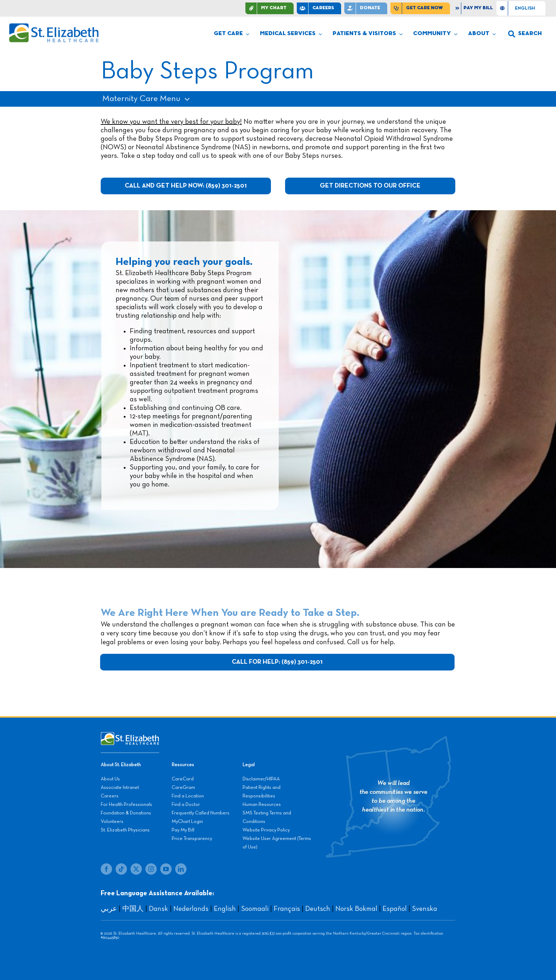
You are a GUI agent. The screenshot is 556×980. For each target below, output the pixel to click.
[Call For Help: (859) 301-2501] (279, 662)
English (225, 909)
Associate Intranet (120, 787)
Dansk (159, 909)
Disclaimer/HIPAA (261, 779)
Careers (110, 796)
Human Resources (262, 804)
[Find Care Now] (420, 8)
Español (395, 909)
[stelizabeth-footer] (130, 735)
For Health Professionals (126, 804)
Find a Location (188, 796)
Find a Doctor (186, 804)
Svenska (425, 909)
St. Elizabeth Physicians (125, 830)
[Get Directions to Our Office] (370, 186)
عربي (109, 909)
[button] (525, 34)
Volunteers (112, 822)
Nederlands (191, 909)
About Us (110, 779)
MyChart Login (187, 822)
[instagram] (151, 869)
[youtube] (166, 869)
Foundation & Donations (126, 813)
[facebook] (106, 869)
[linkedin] (181, 869)
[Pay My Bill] (475, 8)
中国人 (133, 909)
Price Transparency (192, 839)
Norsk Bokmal (356, 909)
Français (287, 909)
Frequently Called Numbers (201, 813)
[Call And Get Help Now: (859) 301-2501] (186, 186)
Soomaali (255, 909)
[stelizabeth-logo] (54, 26)
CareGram (183, 787)
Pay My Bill (183, 830)
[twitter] (136, 869)
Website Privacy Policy (266, 830)
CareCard (183, 779)
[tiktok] (121, 869)
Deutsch (318, 909)
